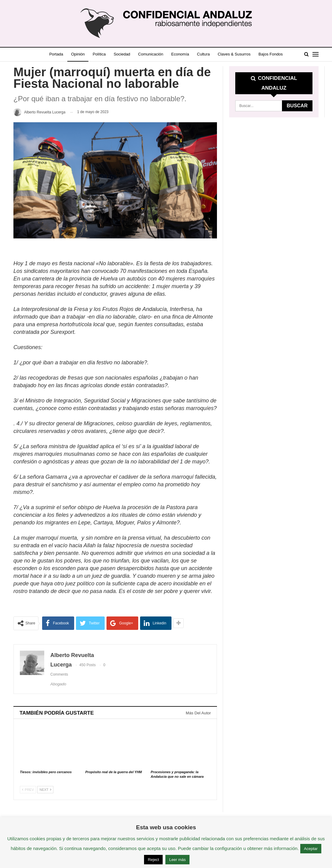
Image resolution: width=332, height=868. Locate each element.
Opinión (80, 54)
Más (274, 54)
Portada (57, 54)
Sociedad (127, 54)
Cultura (212, 54)
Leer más (177, 860)
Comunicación (157, 54)
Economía (188, 54)
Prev (28, 790)
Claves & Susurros (244, 54)
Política (103, 54)
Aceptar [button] (311, 849)
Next (45, 790)
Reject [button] (153, 860)
